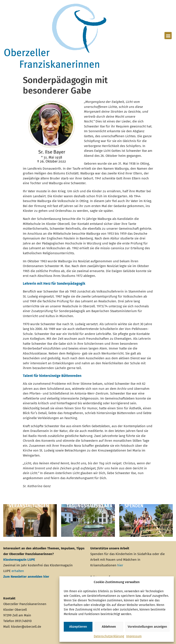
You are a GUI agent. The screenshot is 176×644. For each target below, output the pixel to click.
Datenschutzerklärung (109, 636)
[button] (168, 36)
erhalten (18, 571)
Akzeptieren (78, 627)
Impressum (134, 636)
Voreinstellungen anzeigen (147, 627)
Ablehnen (109, 627)
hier (120, 565)
